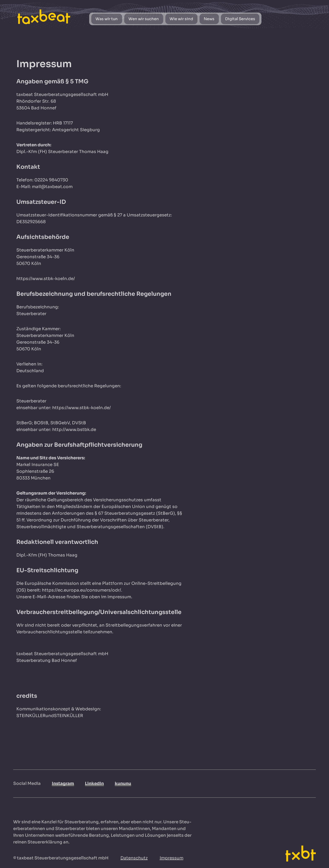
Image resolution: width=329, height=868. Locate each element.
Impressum (172, 858)
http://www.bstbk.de (74, 430)
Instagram (63, 784)
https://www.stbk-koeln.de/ (46, 279)
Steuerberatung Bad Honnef (47, 660)
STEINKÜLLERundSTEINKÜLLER (50, 716)
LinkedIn (94, 784)
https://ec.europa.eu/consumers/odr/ (82, 590)
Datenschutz (134, 858)
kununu (123, 784)
